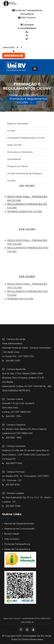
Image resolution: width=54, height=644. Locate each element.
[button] (35, 69)
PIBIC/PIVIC (33, 95)
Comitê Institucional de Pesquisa (24, 173)
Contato (11, 181)
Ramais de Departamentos (18, 523)
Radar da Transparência (16, 549)
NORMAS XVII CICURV (20, 299)
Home (15, 95)
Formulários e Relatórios (20, 152)
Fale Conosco (27, 17)
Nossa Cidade (11, 534)
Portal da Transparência (27, 10)
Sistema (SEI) (9, 47)
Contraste (27, 25)
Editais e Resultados (18, 124)
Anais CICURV (14, 145)
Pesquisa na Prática (17, 166)
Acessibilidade (27, 28)
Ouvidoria (27, 14)
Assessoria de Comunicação (18, 529)
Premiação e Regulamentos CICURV (29, 101)
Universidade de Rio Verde (37, 636)
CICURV (11, 131)
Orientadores (14, 159)
